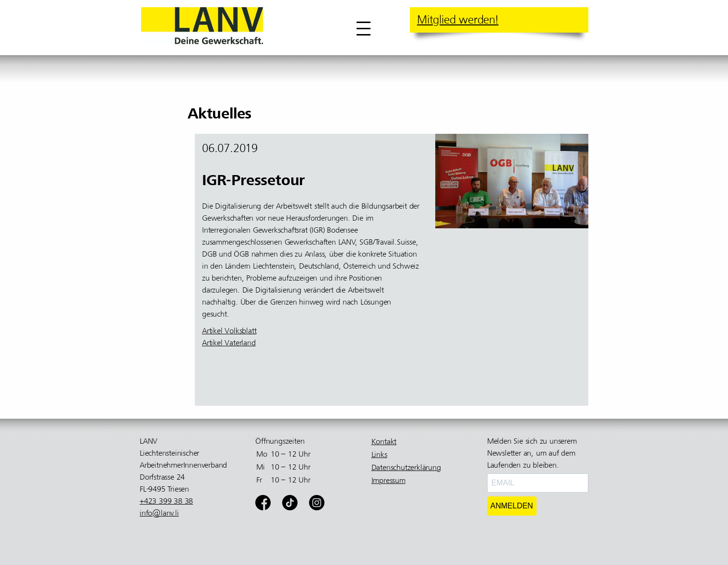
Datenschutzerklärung (406, 468)
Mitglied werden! (458, 20)
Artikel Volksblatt (229, 331)
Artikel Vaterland (229, 343)
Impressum (388, 481)
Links (379, 455)
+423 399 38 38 (166, 501)
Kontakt (384, 442)
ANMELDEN (512, 506)
